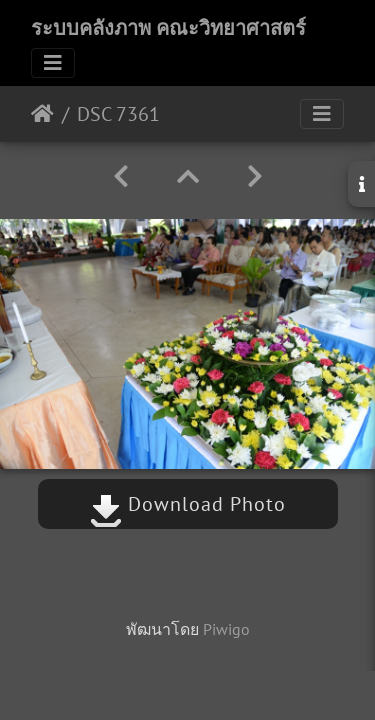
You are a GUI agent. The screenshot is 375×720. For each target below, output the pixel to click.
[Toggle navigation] (53, 63)
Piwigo (226, 629)
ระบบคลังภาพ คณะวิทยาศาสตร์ (168, 28)
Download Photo (188, 504)
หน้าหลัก (42, 114)
